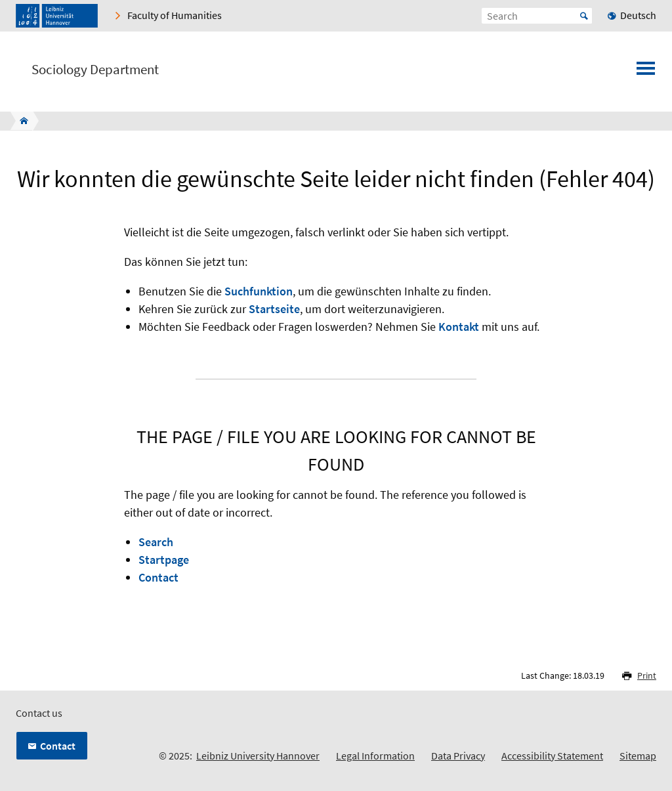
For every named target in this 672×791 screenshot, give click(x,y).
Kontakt (459, 327)
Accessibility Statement (552, 756)
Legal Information (375, 756)
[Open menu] (646, 72)
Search (156, 542)
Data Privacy (458, 756)
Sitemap (638, 756)
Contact (158, 577)
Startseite (274, 309)
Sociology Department (95, 70)
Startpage (164, 560)
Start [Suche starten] (584, 16)
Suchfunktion (259, 291)
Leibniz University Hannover (258, 756)
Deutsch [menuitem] (638, 15)
